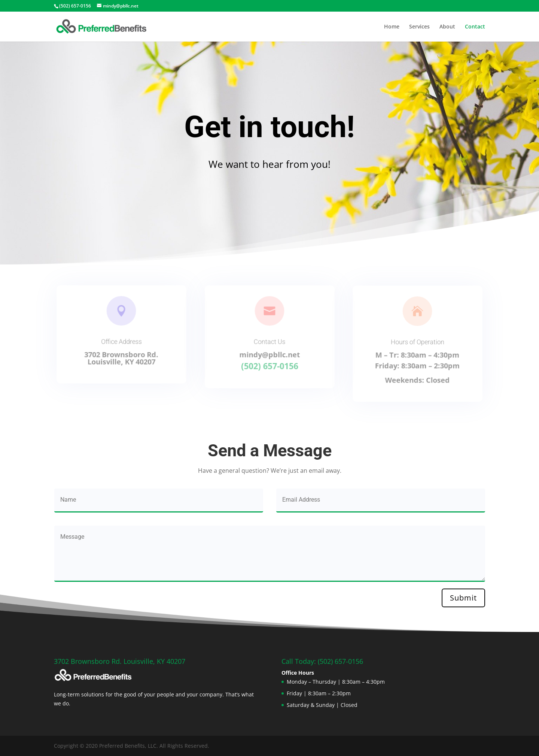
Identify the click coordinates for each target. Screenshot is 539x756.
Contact (475, 27)
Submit (463, 598)
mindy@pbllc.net (269, 354)
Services (419, 27)
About (447, 27)
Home (392, 27)
